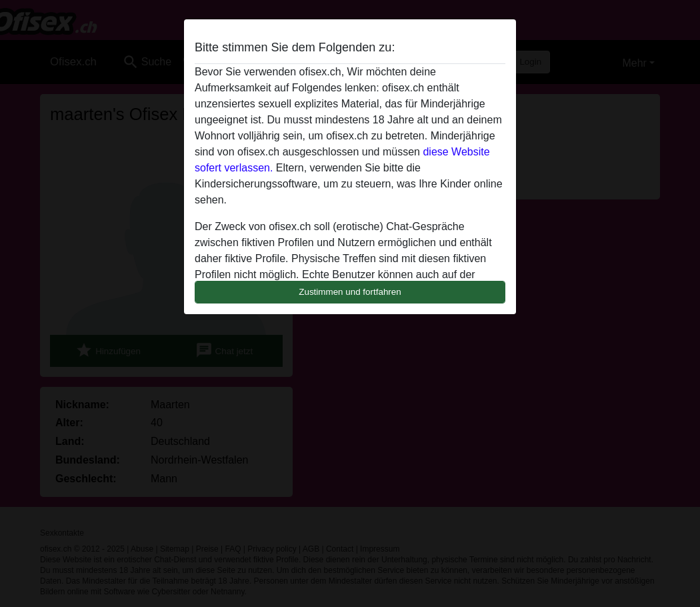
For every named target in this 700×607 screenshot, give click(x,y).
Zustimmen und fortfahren (350, 292)
